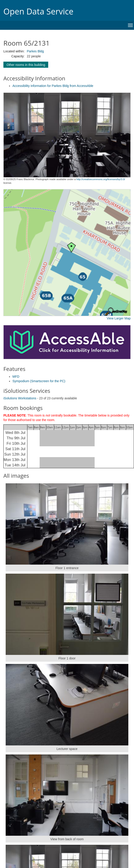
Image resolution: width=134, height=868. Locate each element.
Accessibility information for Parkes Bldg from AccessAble (53, 86)
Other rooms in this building (26, 65)
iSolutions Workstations (20, 398)
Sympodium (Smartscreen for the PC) (39, 381)
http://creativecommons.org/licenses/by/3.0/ (101, 179)
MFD (16, 377)
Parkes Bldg (35, 51)
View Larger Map (119, 318)
